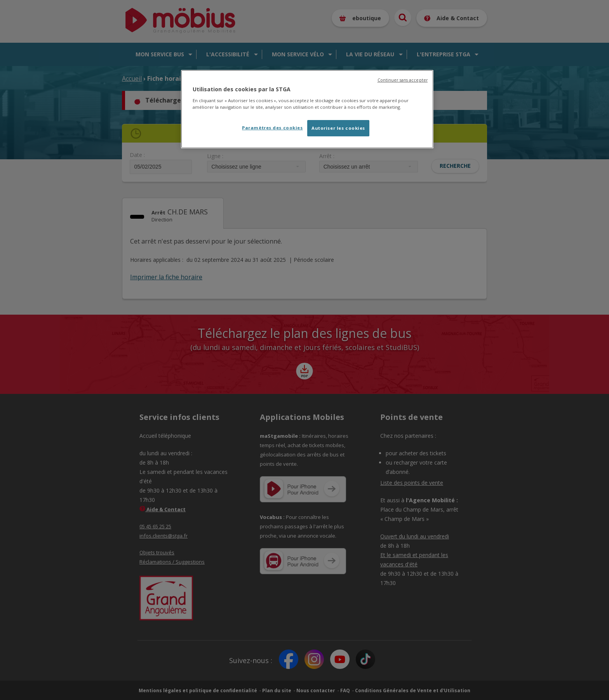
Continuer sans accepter (403, 80)
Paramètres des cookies (272, 128)
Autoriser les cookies (338, 128)
